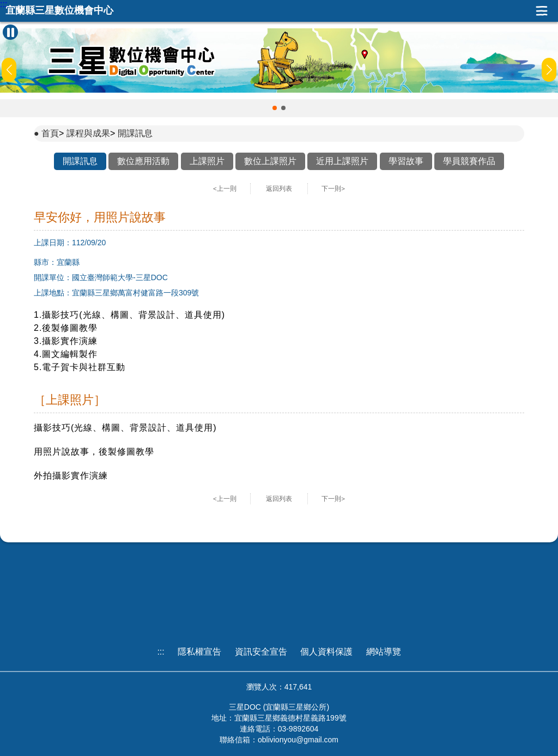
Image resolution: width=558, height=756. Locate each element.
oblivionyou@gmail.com (298, 740)
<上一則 (225, 189)
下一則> (333, 189)
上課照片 (207, 161)
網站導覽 (384, 652)
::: (4, 4)
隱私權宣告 (199, 652)
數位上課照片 (270, 161)
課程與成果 (88, 133)
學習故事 (406, 161)
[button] (275, 108)
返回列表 (279, 189)
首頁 (50, 133)
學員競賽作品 (469, 161)
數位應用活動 (143, 161)
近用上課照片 (342, 161)
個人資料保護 (326, 652)
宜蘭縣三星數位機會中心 (59, 11)
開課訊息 (135, 133)
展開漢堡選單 (542, 11)
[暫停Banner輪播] (10, 32)
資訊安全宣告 (261, 652)
